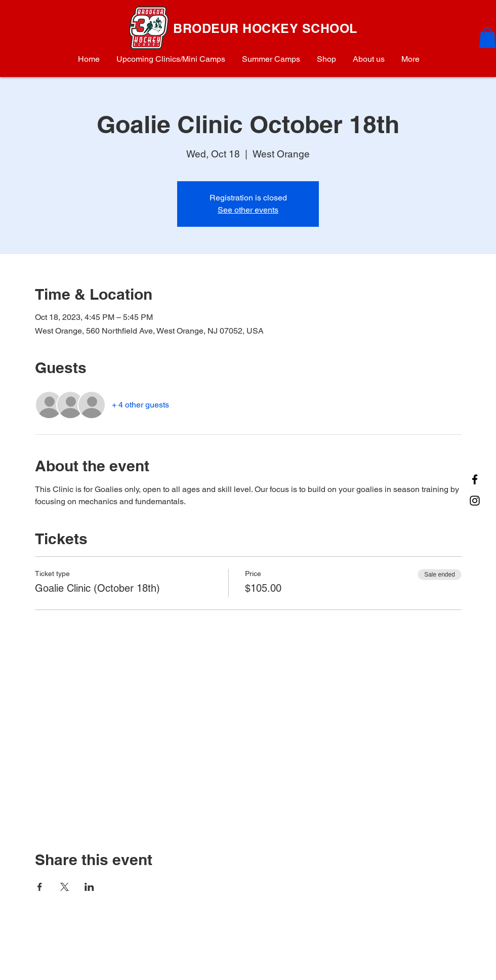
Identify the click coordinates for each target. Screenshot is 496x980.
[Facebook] (475, 479)
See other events (248, 210)
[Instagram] (475, 501)
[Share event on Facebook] (40, 887)
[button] (487, 38)
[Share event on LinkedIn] (89, 887)
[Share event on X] (65, 887)
